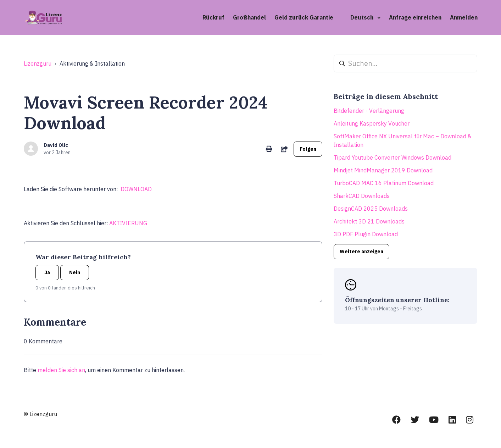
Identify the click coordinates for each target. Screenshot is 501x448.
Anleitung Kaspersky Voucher (372, 123)
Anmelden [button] (464, 17)
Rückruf (213, 17)
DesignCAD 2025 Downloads (371, 209)
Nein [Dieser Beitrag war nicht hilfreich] (75, 272)
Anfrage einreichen (415, 17)
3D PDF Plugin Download (366, 234)
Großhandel (249, 17)
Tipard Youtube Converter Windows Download (393, 157)
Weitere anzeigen (361, 251)
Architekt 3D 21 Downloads (369, 221)
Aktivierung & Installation (92, 63)
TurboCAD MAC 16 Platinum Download (384, 183)
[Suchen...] (405, 63)
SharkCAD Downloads (362, 196)
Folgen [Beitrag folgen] (308, 149)
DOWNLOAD (136, 189)
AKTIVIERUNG (128, 223)
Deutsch (363, 17)
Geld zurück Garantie (304, 17)
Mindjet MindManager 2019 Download (383, 170)
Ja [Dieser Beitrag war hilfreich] (47, 272)
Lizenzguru (38, 63)
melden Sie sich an (61, 370)
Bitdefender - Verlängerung (369, 111)
